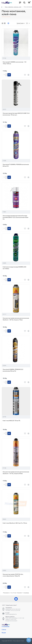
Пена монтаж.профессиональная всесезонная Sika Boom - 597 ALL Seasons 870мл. (16, 473)
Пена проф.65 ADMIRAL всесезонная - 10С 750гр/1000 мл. (15, 63)
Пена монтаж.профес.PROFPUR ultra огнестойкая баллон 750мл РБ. (13, 575)
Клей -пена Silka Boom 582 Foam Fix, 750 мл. (15, 523)
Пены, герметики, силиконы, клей (13, 7)
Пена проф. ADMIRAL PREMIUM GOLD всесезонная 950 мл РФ (13, 370)
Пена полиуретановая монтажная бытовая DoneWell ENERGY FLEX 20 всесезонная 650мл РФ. (16, 217)
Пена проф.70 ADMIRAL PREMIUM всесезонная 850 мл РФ (16, 165)
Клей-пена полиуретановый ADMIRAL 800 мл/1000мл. (14, 268)
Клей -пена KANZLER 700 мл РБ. (12, 421)
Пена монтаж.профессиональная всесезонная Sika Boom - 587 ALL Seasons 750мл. (16, 319)
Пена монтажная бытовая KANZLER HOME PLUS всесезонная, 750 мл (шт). (16, 114)
